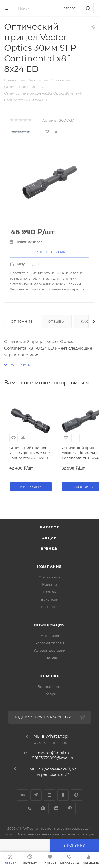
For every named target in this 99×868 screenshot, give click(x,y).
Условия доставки (49, 650)
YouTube (49, 795)
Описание (22, 321)
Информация (49, 625)
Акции (49, 538)
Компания (49, 567)
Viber (29, 808)
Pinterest (70, 808)
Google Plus (76, 795)
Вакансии (50, 599)
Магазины (50, 635)
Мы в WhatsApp (51, 736)
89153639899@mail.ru (53, 758)
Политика (49, 658)
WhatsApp (43, 808)
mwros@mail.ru (53, 753)
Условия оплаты (50, 643)
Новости (49, 584)
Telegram (36, 795)
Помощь (49, 676)
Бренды (50, 548)
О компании (50, 577)
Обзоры (50, 694)
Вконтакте (23, 795)
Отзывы (57, 321)
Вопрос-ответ (50, 686)
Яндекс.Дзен (56, 808)
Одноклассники (63, 795)
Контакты (50, 607)
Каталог (49, 527)
